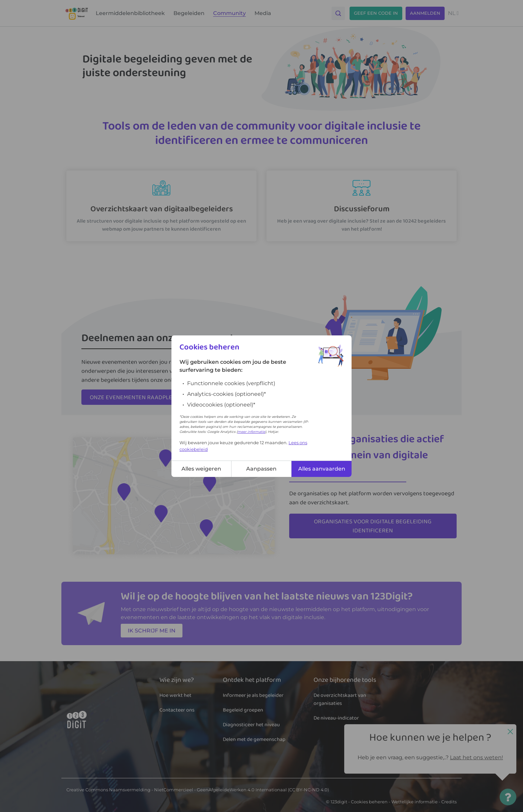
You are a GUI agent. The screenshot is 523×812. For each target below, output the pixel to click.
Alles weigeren (201, 469)
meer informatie (251, 432)
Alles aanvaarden (322, 469)
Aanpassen (261, 469)
